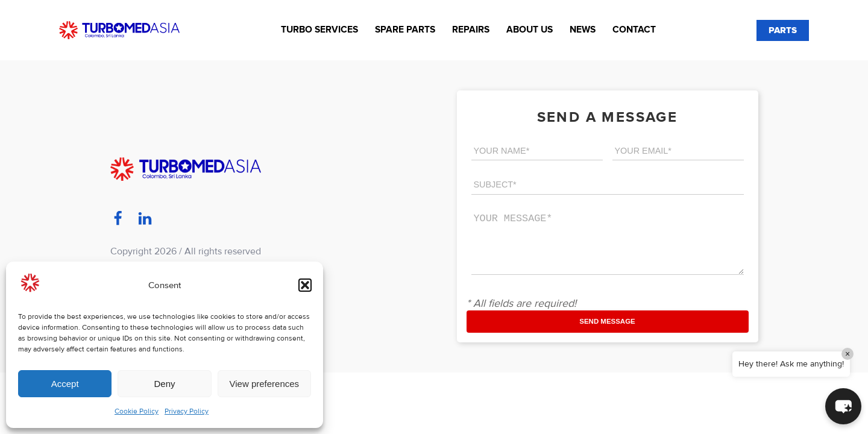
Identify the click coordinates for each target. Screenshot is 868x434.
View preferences (265, 384)
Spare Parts (405, 30)
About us (530, 30)
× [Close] (848, 354)
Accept (65, 384)
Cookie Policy (137, 411)
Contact (634, 30)
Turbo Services (319, 30)
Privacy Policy (187, 411)
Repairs (471, 30)
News (583, 30)
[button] (305, 285)
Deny (164, 384)
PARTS (783, 30)
